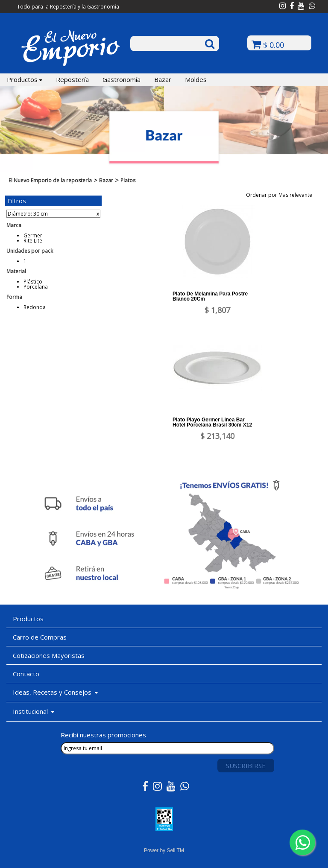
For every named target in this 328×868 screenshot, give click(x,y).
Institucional (34, 711)
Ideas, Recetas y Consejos (55, 692)
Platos (128, 180)
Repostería (72, 79)
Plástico (33, 282)
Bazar (163, 79)
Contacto (26, 674)
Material (16, 271)
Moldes (196, 79)
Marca (14, 225)
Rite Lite (33, 241)
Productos (25, 79)
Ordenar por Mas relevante (282, 195)
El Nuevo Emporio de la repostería (50, 180)
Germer (33, 235)
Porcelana (36, 287)
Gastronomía (122, 79)
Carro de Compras (40, 637)
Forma (14, 297)
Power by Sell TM (164, 850)
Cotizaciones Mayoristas (49, 655)
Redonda (35, 307)
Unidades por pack (30, 251)
